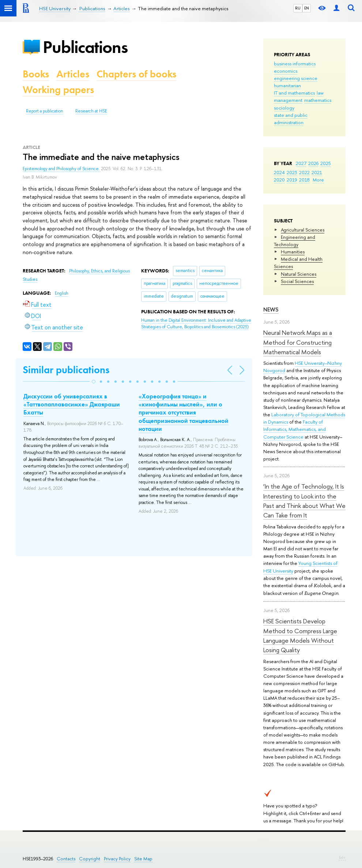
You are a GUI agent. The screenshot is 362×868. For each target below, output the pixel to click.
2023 (292, 172)
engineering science (296, 78)
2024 (279, 172)
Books (36, 74)
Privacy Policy (117, 859)
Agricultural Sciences (303, 230)
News (271, 309)
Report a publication (45, 111)
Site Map (143, 859)
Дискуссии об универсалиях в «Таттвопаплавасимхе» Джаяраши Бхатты (72, 404)
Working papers (58, 90)
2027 (301, 163)
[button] (94, 382)
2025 (326, 163)
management (288, 100)
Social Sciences (297, 281)
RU (298, 8)
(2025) (196, 324)
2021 (317, 172)
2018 (304, 180)
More (318, 180)
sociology (284, 108)
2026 (313, 163)
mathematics (318, 100)
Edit (342, 857)
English (62, 293)
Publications (85, 47)
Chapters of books (136, 74)
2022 (304, 172)
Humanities (293, 252)
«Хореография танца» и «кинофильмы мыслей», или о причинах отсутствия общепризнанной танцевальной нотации (184, 412)
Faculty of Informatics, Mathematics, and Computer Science (295, 429)
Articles (73, 74)
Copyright (90, 859)
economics (286, 71)
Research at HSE (91, 111)
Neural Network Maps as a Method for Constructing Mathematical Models (298, 342)
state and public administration (291, 119)
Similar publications (66, 370)
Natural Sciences (299, 274)
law (320, 93)
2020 (279, 180)
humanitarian (287, 85)
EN (307, 8)
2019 (292, 180)
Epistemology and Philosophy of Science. (62, 169)
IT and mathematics (294, 93)
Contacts (66, 859)
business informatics (295, 64)
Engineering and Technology (295, 241)
